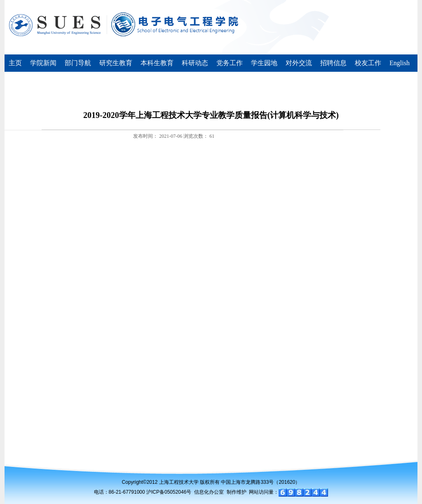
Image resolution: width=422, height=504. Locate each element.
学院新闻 (43, 63)
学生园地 (264, 63)
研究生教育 (116, 63)
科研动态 (195, 63)
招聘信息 (333, 63)
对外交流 (299, 63)
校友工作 (368, 63)
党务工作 (230, 63)
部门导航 (78, 63)
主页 (15, 63)
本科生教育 (157, 63)
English (400, 63)
